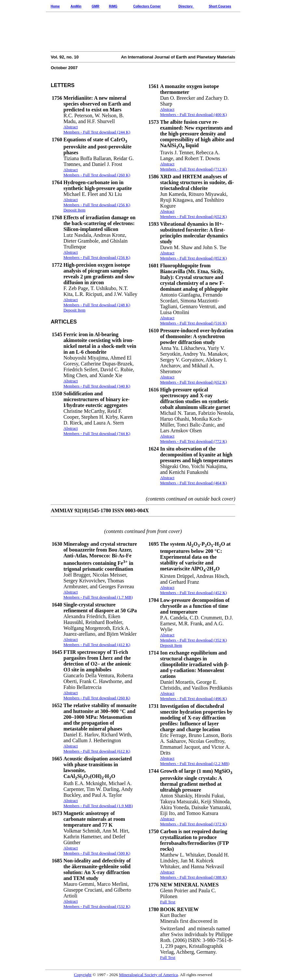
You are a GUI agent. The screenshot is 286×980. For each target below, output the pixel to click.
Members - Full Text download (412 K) (97, 645)
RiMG (113, 6)
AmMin (76, 6)
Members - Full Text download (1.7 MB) (98, 597)
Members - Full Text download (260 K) (97, 698)
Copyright (83, 975)
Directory (185, 6)
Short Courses (220, 6)
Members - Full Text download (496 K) (193, 699)
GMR (95, 6)
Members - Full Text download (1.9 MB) (98, 806)
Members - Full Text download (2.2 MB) (195, 764)
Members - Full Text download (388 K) (193, 877)
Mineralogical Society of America (149, 975)
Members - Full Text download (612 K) (97, 751)
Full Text (168, 902)
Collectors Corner (147, 6)
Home (55, 6)
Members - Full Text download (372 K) (193, 824)
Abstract (71, 592)
